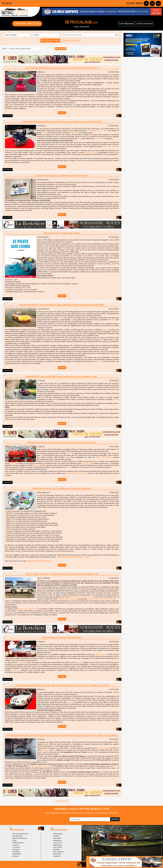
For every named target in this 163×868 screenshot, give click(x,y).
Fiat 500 (79, 662)
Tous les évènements (20, 834)
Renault (105, 330)
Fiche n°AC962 (8, 370)
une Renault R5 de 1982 (97, 131)
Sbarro (69, 453)
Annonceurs (58, 843)
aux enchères (100, 139)
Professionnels (18, 843)
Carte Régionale (126, 24)
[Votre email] (90, 819)
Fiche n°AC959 (8, 482)
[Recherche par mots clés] (88, 35)
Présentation (58, 834)
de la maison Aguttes (111, 147)
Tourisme (16, 849)
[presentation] (52, 819)
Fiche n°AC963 (8, 116)
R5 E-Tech (21, 662)
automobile (75, 133)
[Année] (46, 35)
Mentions (57, 849)
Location (16, 845)
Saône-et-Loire (91, 153)
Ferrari (12, 463)
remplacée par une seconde (68, 599)
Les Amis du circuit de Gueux (81, 597)
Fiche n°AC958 (8, 426)
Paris (79, 139)
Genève (37, 465)
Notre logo (57, 854)
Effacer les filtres (71, 41)
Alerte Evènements (20, 838)
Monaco (99, 361)
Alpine (60, 318)
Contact (56, 836)
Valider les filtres (50, 41)
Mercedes (45, 750)
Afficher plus (62, 801)
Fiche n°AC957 (7, 622)
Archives (16, 856)
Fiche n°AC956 (8, 679)
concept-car (86, 463)
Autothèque (17, 854)
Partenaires (58, 841)
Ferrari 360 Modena (104, 457)
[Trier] (24, 49)
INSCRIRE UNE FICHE (27, 24)
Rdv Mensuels (18, 836)
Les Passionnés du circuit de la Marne (102, 599)
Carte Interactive (145, 24)
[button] (21, 81)
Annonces (16, 847)
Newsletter (57, 838)
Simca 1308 (16, 670)
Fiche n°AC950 (8, 299)
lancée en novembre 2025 (28, 609)
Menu (7, 3)
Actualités (16, 852)
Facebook (57, 856)
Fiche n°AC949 (8, 568)
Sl (54, 750)
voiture (45, 133)
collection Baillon (103, 748)
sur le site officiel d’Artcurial (77, 473)
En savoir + (62, 113)
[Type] (17, 35)
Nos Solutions (58, 852)
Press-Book (58, 847)
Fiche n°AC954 (8, 785)
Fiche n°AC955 (8, 729)
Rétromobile (100, 654)
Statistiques (58, 845)
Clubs (14, 841)
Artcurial (116, 766)
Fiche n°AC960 (8, 170)
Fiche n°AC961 (7, 217)
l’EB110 (116, 399)
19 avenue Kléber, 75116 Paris (40, 766)
